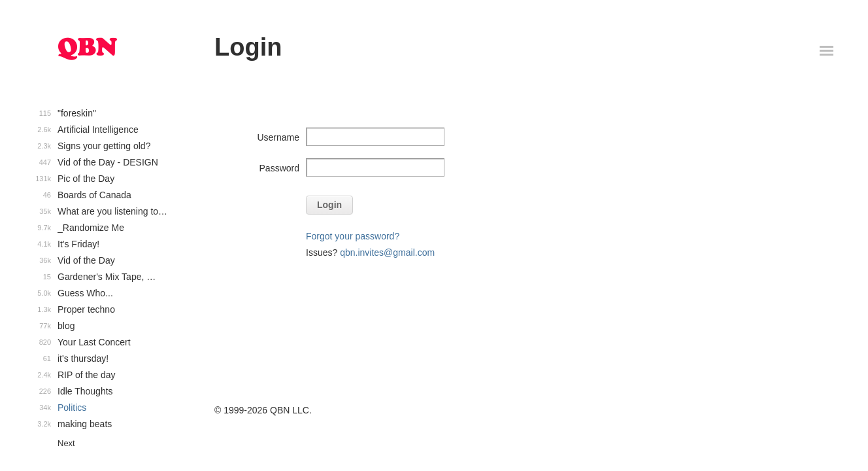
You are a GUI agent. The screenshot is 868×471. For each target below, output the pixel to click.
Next (66, 443)
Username (278, 137)
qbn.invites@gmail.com (387, 253)
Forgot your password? (353, 236)
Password (279, 168)
